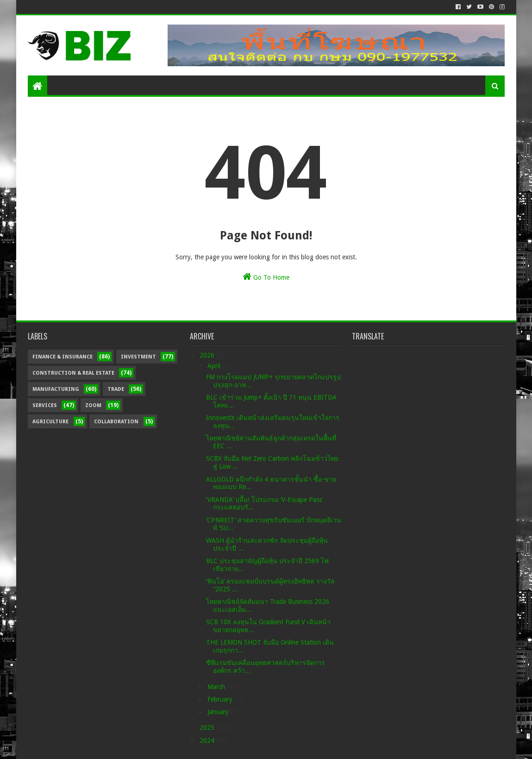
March (217, 687)
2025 (208, 728)
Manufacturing (56, 389)
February (221, 699)
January (219, 712)
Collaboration (116, 422)
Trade (116, 389)
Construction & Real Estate (73, 373)
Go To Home (266, 276)
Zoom (93, 405)
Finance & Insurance (63, 357)
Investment (138, 357)
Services (45, 405)
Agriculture (50, 422)
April (215, 366)
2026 (208, 355)
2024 (208, 740)
